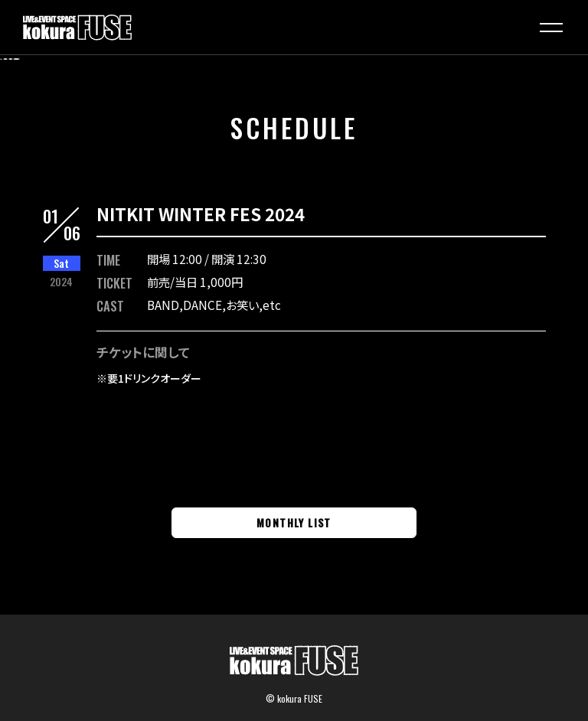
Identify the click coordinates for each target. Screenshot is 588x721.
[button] (551, 28)
